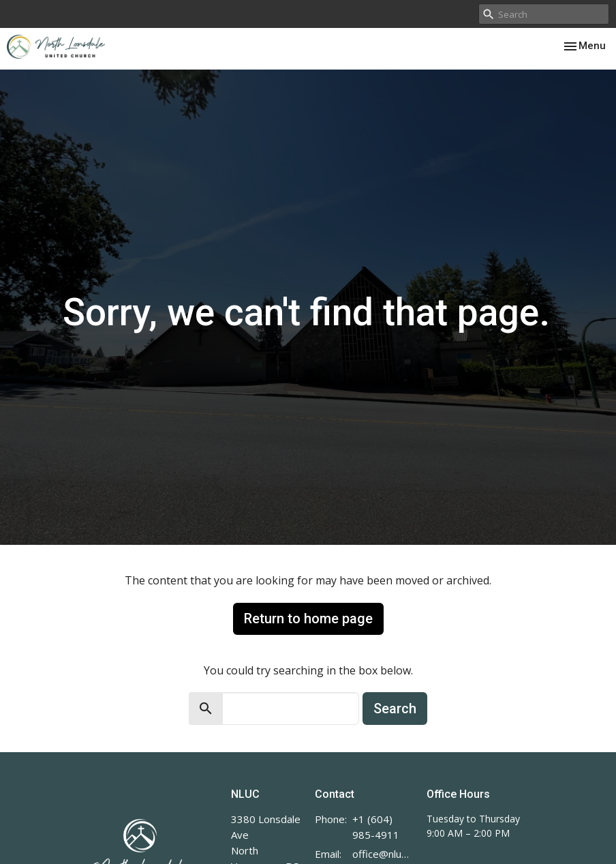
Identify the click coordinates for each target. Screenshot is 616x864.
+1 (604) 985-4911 (376, 827)
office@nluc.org (383, 854)
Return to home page (308, 619)
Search (395, 709)
